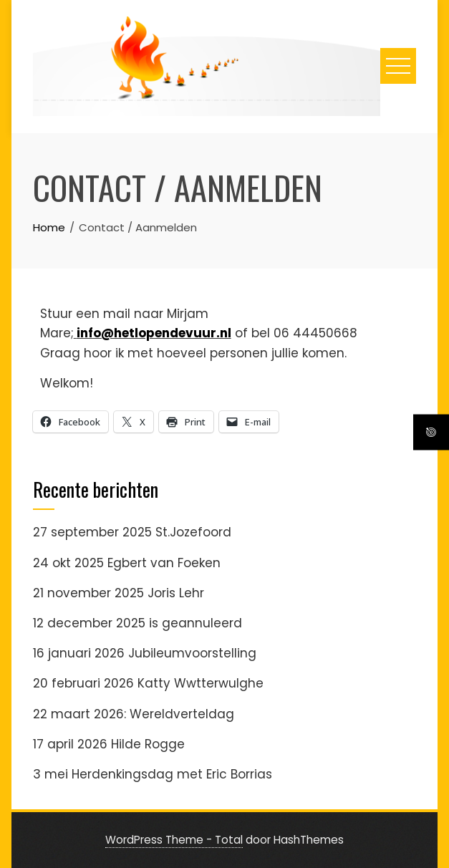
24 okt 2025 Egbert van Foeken (127, 563)
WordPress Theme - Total (174, 840)
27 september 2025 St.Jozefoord (132, 532)
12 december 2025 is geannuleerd (137, 623)
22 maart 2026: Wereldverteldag (134, 714)
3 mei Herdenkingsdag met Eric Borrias (153, 774)
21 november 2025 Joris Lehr (119, 593)
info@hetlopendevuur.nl (154, 333)
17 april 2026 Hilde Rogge (109, 744)
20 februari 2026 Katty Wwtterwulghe (148, 683)
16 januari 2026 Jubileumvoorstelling (145, 653)
